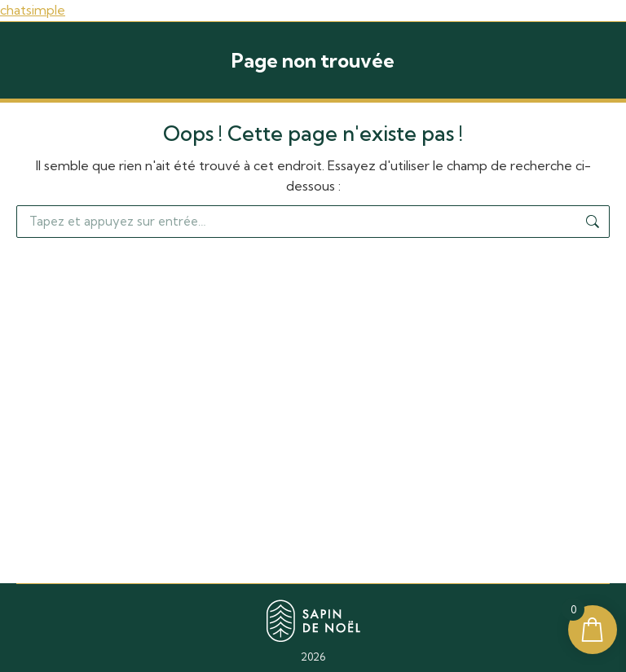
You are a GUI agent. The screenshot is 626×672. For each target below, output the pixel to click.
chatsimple (33, 10)
